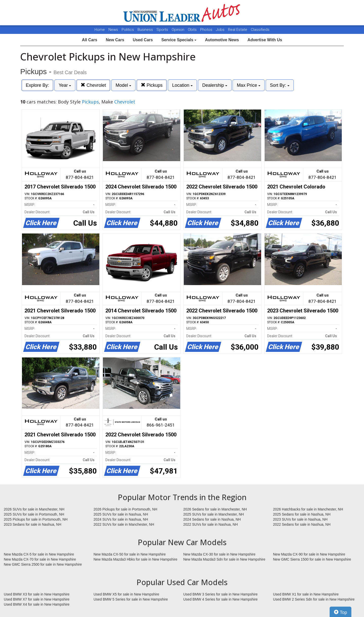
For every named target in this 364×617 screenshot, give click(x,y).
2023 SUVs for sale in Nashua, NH (300, 519)
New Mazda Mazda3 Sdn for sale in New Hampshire (224, 559)
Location (182, 85)
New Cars (115, 40)
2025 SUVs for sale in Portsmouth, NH (34, 514)
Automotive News (222, 40)
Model (123, 85)
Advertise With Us (265, 40)
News (113, 30)
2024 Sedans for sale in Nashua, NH (212, 519)
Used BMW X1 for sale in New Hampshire (306, 594)
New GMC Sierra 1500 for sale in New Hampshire (312, 559)
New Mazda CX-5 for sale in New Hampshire (39, 554)
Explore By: (37, 85)
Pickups (152, 85)
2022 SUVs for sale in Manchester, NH (124, 524)
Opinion (178, 30)
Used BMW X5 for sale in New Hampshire (126, 594)
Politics (128, 30)
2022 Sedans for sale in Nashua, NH (302, 524)
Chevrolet (93, 85)
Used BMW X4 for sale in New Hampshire (37, 604)
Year (65, 85)
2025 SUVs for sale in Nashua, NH (121, 514)
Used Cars (143, 40)
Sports (163, 30)
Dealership (215, 85)
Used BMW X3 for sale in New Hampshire (37, 594)
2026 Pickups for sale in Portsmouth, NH (125, 509)
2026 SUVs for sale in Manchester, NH (34, 509)
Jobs (221, 30)
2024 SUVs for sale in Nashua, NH (121, 519)
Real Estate (238, 30)
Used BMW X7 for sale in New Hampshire (37, 599)
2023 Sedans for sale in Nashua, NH (32, 524)
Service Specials (179, 40)
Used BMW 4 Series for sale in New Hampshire (220, 599)
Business (146, 30)
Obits (193, 30)
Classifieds (260, 30)
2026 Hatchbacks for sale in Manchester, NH (308, 509)
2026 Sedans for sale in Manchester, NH (215, 509)
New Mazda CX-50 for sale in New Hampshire (130, 554)
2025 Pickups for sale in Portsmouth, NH (36, 519)
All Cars (89, 40)
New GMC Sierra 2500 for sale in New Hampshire (43, 564)
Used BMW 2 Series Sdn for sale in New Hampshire (314, 599)
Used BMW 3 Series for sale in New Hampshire (220, 594)
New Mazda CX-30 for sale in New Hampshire (219, 554)
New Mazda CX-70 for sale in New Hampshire (40, 559)
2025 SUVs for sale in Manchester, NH (214, 514)
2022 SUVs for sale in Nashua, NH (211, 524)
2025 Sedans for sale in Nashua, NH (302, 514)
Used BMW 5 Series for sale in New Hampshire (131, 599)
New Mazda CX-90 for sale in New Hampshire (309, 554)
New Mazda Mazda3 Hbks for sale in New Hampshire (135, 559)
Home (100, 30)
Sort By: (280, 85)
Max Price (249, 85)
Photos (207, 30)
